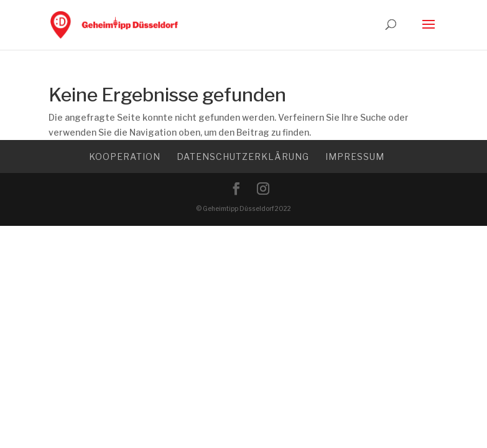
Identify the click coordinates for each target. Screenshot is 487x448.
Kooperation (125, 156)
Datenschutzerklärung (243, 156)
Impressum (355, 156)
